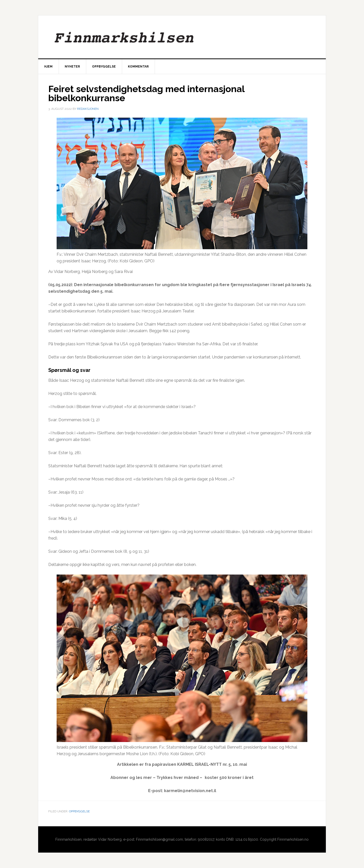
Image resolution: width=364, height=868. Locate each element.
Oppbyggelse (79, 811)
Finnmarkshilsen (182, 37)
